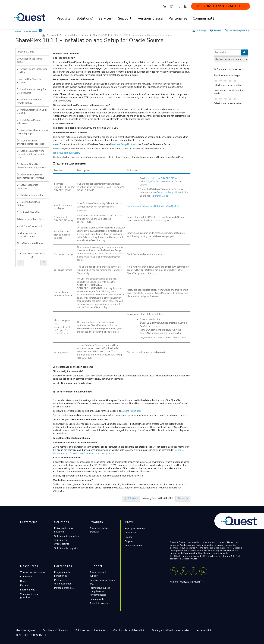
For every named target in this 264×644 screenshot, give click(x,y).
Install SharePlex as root (29, 226)
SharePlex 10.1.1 (101, 35)
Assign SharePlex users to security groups (32, 132)
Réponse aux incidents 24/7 (102, 582)
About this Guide (25, 52)
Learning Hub (28, 590)
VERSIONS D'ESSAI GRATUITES (221, 6)
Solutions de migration (67, 548)
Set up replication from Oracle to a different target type (30, 154)
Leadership (131, 533)
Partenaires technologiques (63, 582)
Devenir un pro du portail (27, 32)
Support (54, 35)
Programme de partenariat (62, 574)
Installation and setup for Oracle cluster (31, 91)
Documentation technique (76, 35)
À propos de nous (135, 528)
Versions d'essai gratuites (29, 596)
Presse (129, 537)
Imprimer (218, 30)
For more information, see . (153, 206)
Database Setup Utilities (31, 195)
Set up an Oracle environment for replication (31, 142)
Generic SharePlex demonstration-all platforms (32, 166)
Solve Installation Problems (28, 187)
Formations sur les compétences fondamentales (100, 591)
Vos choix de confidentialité (128, 630)
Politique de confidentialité (90, 630)
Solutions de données (66, 536)
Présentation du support (98, 574)
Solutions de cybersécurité (62, 542)
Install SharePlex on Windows (29, 122)
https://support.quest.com (66, 153)
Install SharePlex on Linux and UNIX (32, 112)
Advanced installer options (31, 219)
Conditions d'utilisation (55, 630)
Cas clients (26, 577)
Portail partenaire (64, 588)
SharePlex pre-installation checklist (32, 71)
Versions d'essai (151, 18)
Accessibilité (204, 630)
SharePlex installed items (30, 243)
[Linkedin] (174, 571)
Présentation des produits (99, 530)
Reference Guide (160, 196)
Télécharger (201, 30)
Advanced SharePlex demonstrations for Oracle (30, 176)
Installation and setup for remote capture (30, 101)
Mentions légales (25, 630)
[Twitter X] (184, 571)
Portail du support (100, 603)
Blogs (23, 581)
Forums (24, 585)
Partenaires (178, 18)
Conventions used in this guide (29, 61)
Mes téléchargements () (239, 30)
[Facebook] (193, 571)
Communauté (204, 18)
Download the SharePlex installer (30, 81)
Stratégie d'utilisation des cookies (170, 630)
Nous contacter (134, 546)
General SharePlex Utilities (28, 204)
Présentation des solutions (64, 530)
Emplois (129, 541)
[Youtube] (203, 571)
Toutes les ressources (33, 572)
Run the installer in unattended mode (26, 235)
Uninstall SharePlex (29, 212)
